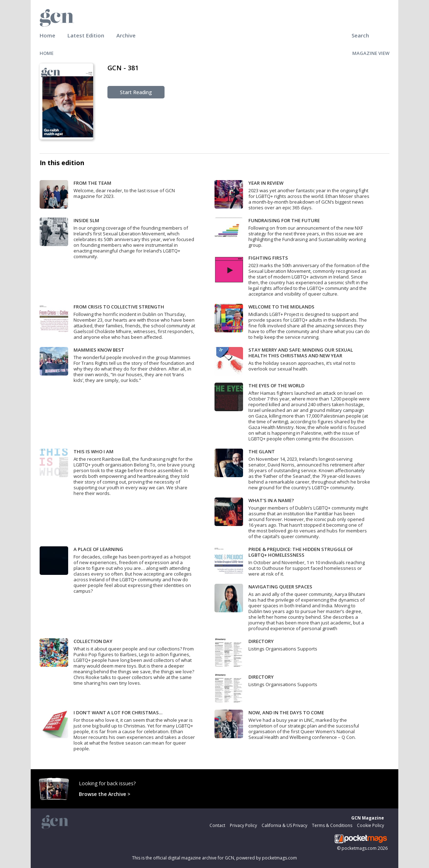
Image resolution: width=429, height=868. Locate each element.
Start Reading (136, 92)
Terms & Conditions (332, 825)
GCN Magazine (368, 818)
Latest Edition (86, 35)
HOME (47, 53)
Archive (126, 35)
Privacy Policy (243, 825)
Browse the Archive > (105, 794)
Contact (217, 825)
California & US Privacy (284, 825)
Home (47, 35)
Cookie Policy (370, 825)
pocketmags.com (359, 848)
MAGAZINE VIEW (371, 53)
